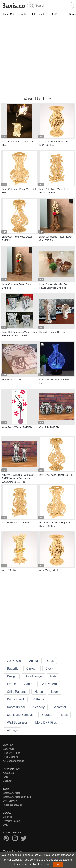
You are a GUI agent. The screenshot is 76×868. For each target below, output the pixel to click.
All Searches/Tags (14, 761)
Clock (49, 669)
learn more (45, 865)
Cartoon (32, 669)
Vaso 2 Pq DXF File (49, 427)
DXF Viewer (10, 801)
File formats (39, 14)
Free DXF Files (12, 753)
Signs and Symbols (20, 715)
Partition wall (16, 699)
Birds (50, 661)
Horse (39, 692)
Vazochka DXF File (12, 380)
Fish (53, 676)
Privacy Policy (11, 821)
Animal (34, 661)
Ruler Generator (12, 805)
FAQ (5, 777)
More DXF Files (46, 722)
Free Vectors (10, 757)
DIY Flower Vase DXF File (15, 523)
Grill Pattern (49, 684)
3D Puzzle (57, 14)
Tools (23, 14)
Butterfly (13, 669)
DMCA (7, 825)
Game (28, 684)
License (8, 817)
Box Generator (12, 793)
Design (12, 676)
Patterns (38, 699)
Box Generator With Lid (17, 797)
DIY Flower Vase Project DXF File (56, 475)
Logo (54, 692)
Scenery (39, 707)
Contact (8, 781)
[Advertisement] (38, 57)
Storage (47, 715)
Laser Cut (8, 14)
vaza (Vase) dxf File (49, 570)
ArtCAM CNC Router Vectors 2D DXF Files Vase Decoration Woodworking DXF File (19, 478)
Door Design (33, 676)
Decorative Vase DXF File (52, 332)
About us (8, 773)
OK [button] (58, 865)
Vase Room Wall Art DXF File (17, 427)
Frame (11, 684)
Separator (59, 707)
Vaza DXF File (9, 570)
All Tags (12, 730)
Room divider (16, 707)
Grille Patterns (17, 692)
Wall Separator (17, 722)
